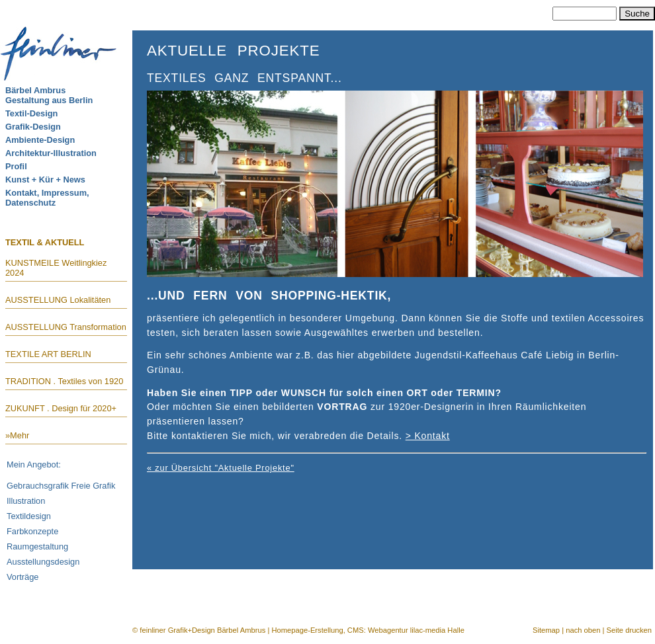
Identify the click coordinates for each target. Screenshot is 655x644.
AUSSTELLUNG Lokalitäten (58, 300)
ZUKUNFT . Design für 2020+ (61, 408)
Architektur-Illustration (51, 153)
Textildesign (29, 516)
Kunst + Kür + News (45, 180)
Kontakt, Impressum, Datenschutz (47, 198)
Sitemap (546, 630)
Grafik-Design (33, 127)
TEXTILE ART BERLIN (48, 354)
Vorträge (22, 577)
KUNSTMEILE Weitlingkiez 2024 (56, 268)
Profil (16, 166)
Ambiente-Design (40, 140)
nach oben (583, 630)
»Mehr (17, 435)
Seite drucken (629, 630)
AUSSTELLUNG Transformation (66, 327)
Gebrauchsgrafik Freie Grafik (61, 486)
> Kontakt (428, 436)
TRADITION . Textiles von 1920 (64, 381)
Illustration (26, 501)
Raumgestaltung (37, 546)
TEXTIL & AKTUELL (45, 242)
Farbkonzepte (32, 531)
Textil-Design (31, 113)
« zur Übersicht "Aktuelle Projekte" (221, 468)
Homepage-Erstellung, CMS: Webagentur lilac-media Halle (368, 630)
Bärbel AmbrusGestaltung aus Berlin (49, 95)
